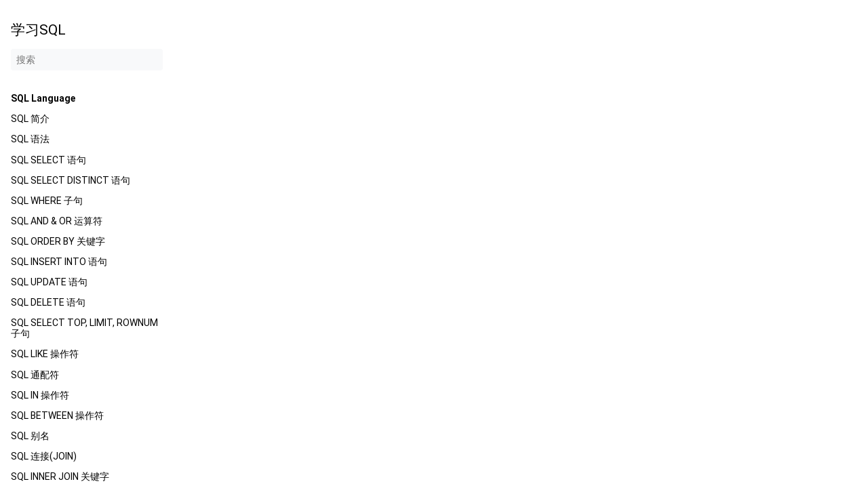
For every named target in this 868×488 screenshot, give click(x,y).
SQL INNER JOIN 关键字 (60, 476)
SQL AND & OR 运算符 (57, 221)
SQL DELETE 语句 (48, 302)
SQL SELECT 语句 (48, 160)
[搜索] (87, 60)
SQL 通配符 (35, 375)
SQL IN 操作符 (40, 395)
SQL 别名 (30, 436)
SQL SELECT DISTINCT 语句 (71, 180)
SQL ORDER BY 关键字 (58, 241)
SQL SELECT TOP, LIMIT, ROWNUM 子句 (84, 328)
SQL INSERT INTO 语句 (59, 262)
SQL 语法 (30, 139)
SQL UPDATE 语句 (49, 282)
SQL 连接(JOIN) (44, 456)
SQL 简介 (30, 119)
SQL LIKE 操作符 (45, 354)
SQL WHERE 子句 (47, 201)
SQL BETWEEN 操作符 (57, 415)
